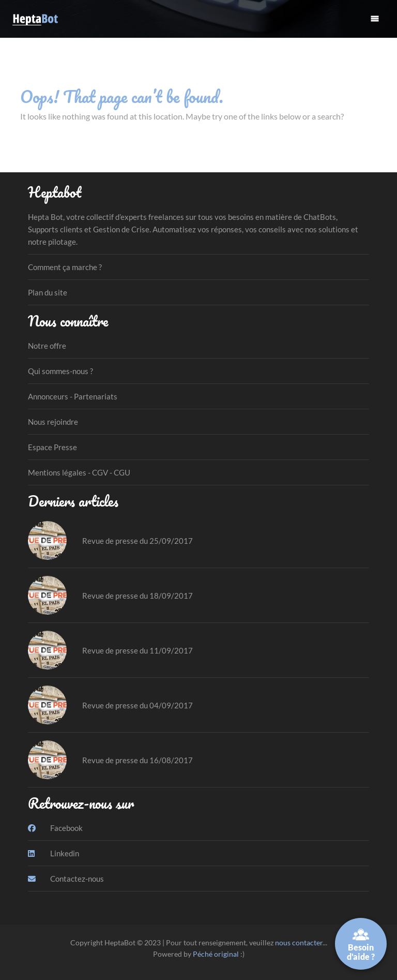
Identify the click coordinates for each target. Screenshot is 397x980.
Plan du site (48, 292)
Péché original (216, 954)
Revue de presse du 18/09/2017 (138, 596)
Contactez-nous (66, 879)
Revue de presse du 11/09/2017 (138, 650)
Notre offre (47, 346)
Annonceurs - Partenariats (73, 396)
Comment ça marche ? (65, 267)
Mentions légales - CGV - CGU (79, 472)
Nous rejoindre (53, 422)
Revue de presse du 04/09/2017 (138, 705)
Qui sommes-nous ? (60, 371)
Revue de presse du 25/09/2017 (138, 541)
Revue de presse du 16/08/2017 (138, 760)
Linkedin (54, 853)
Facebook (55, 828)
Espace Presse (52, 447)
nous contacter (299, 942)
